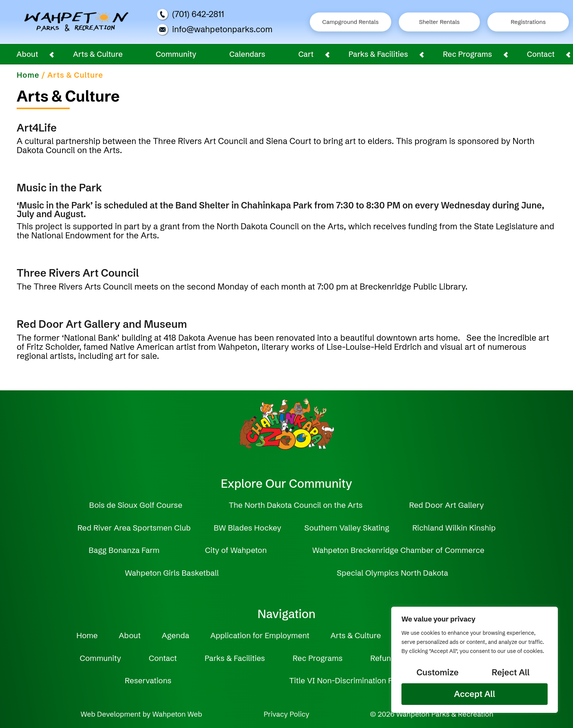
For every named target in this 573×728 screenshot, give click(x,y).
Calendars (247, 54)
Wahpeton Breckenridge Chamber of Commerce (398, 550)
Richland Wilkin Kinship (454, 528)
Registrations (528, 22)
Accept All (475, 694)
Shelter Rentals (439, 22)
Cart (306, 54)
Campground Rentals (351, 22)
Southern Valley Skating (347, 528)
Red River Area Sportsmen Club (134, 528)
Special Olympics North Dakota (392, 573)
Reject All (511, 672)
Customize (438, 672)
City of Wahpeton (236, 550)
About (27, 54)
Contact (541, 54)
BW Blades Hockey (247, 528)
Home (28, 75)
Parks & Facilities (378, 54)
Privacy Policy (286, 714)
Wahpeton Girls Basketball (172, 573)
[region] (475, 660)
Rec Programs (468, 54)
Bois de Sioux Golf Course (136, 505)
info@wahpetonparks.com (215, 30)
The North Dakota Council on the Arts (296, 505)
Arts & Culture (98, 54)
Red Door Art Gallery (446, 505)
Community (176, 54)
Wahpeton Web (177, 714)
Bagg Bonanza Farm (124, 550)
